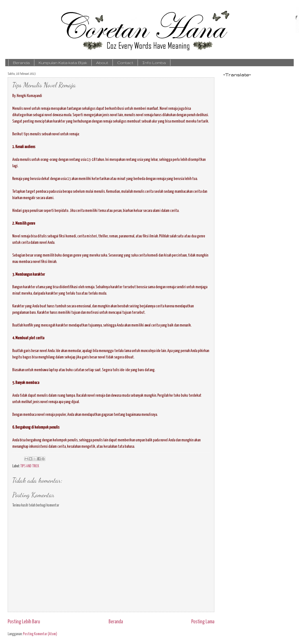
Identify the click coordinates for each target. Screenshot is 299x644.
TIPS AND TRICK (30, 466)
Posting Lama (203, 622)
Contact (125, 63)
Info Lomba (154, 63)
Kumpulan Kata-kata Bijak (63, 63)
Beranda (21, 63)
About (102, 63)
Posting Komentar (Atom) (40, 634)
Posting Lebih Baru (24, 622)
